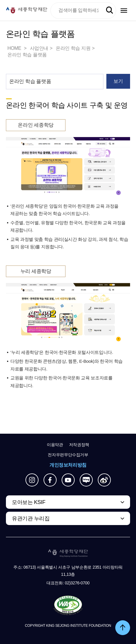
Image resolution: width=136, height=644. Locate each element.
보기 (118, 81)
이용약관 (55, 445)
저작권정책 (79, 445)
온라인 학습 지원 (73, 48)
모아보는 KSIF (29, 502)
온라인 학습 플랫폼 (27, 55)
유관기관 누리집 (31, 519)
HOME (15, 48)
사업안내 (39, 48)
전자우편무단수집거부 (68, 455)
